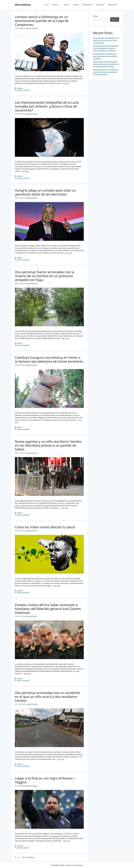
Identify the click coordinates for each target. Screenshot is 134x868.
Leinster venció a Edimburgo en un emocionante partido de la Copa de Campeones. (42, 21)
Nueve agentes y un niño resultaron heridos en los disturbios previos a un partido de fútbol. (48, 445)
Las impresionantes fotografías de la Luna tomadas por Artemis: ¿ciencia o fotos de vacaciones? (47, 106)
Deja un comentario (23, 90)
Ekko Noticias (23, 5)
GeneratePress (78, 865)
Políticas (57, 5)
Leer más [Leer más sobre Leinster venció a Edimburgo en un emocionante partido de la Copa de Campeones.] (66, 83)
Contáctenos (100, 5)
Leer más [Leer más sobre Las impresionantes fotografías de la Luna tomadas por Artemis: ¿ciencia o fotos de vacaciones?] (25, 171)
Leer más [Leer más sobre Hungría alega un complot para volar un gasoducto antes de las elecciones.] (69, 253)
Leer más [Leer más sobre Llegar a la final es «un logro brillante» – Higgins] (67, 841)
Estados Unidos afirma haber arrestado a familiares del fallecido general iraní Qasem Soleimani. (48, 609)
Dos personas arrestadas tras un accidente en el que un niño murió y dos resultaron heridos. (47, 697)
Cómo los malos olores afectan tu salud (45, 527)
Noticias (67, 5)
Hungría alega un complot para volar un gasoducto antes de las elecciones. (45, 192)
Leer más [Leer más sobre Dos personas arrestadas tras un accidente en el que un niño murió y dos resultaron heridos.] (61, 759)
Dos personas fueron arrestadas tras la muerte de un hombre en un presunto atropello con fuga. (45, 276)
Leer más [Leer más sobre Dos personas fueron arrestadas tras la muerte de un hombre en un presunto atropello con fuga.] (65, 338)
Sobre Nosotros (87, 5)
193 (23, 857)
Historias (76, 5)
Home (47, 5)
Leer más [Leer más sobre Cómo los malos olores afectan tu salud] (57, 586)
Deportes (20, 88)
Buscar (96, 16)
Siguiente (31, 857)
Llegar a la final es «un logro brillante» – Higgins (45, 780)
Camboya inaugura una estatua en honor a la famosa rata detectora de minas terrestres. (49, 359)
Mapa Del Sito (113, 5)
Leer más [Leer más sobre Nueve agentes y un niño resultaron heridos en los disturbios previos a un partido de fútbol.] (65, 508)
